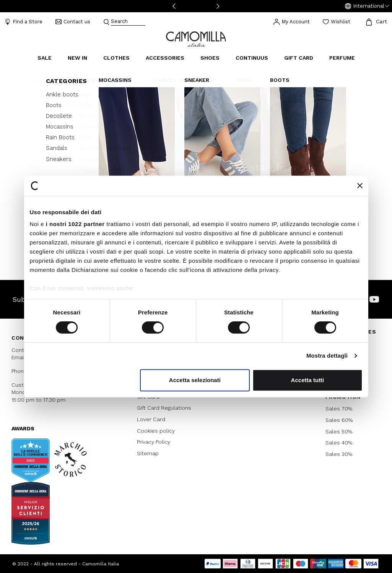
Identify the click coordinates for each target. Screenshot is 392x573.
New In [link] (77, 58)
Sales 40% (339, 443)
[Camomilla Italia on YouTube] (374, 299)
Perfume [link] (342, 58)
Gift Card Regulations (164, 408)
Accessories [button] (165, 58)
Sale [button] (45, 58)
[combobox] (128, 22)
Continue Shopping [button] (196, 163)
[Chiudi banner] (360, 186)
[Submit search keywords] (106, 22)
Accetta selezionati (195, 380)
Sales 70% (339, 409)
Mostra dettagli (327, 356)
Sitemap (148, 453)
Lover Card (151, 419)
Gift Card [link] (299, 58)
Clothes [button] (116, 58)
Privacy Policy (154, 442)
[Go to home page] (196, 38)
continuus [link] (252, 58)
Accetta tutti (308, 380)
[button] (367, 6)
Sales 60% (339, 420)
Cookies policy (156, 431)
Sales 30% (339, 454)
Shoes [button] (210, 58)
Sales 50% (339, 431)
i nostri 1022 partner (75, 224)
